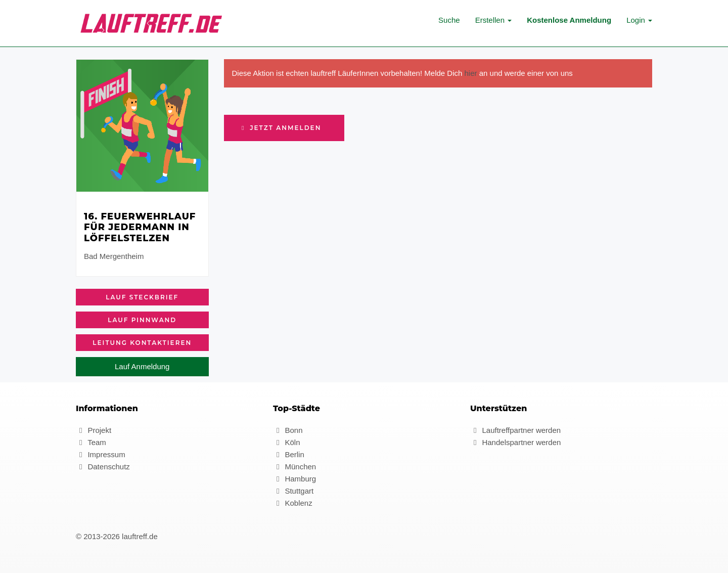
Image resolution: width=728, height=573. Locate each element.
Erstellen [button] (494, 20)
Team (91, 442)
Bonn (288, 430)
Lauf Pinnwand (142, 320)
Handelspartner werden (515, 442)
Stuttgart (293, 491)
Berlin (289, 454)
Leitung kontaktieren (142, 343)
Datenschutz (103, 467)
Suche (449, 20)
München (294, 467)
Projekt (94, 430)
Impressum (101, 454)
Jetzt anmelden (281, 128)
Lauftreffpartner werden (515, 430)
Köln (286, 442)
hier (471, 73)
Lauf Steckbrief (142, 297)
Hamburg (294, 479)
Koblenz (293, 503)
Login (639, 20)
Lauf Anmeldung (142, 366)
